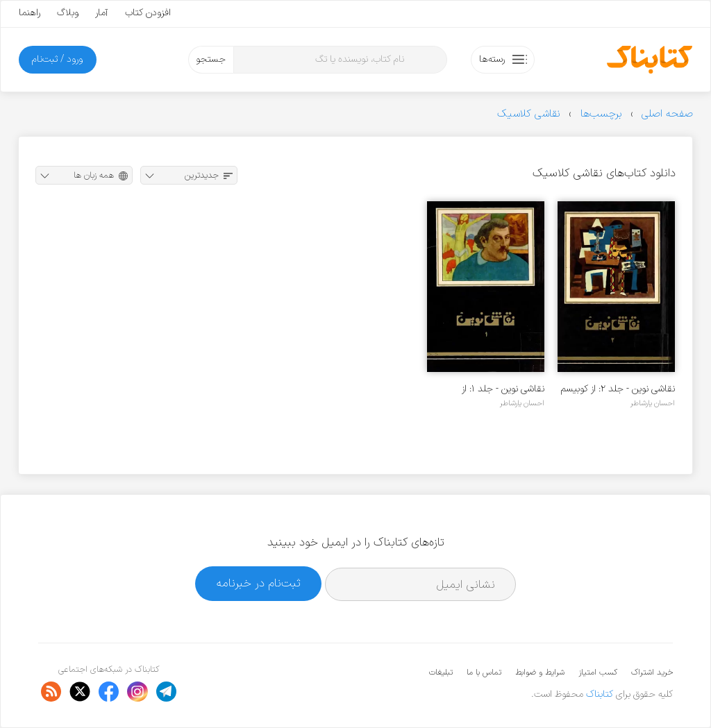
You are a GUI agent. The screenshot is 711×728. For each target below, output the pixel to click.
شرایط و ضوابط (540, 672)
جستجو (211, 59)
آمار (102, 13)
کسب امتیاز (598, 672)
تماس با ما (484, 672)
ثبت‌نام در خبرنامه (259, 583)
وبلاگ (68, 13)
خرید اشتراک (652, 672)
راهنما (30, 13)
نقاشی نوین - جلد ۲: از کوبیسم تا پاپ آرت (618, 389)
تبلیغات (441, 672)
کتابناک (600, 694)
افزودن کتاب (148, 13)
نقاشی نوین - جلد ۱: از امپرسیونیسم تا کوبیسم (502, 389)
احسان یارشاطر (653, 403)
